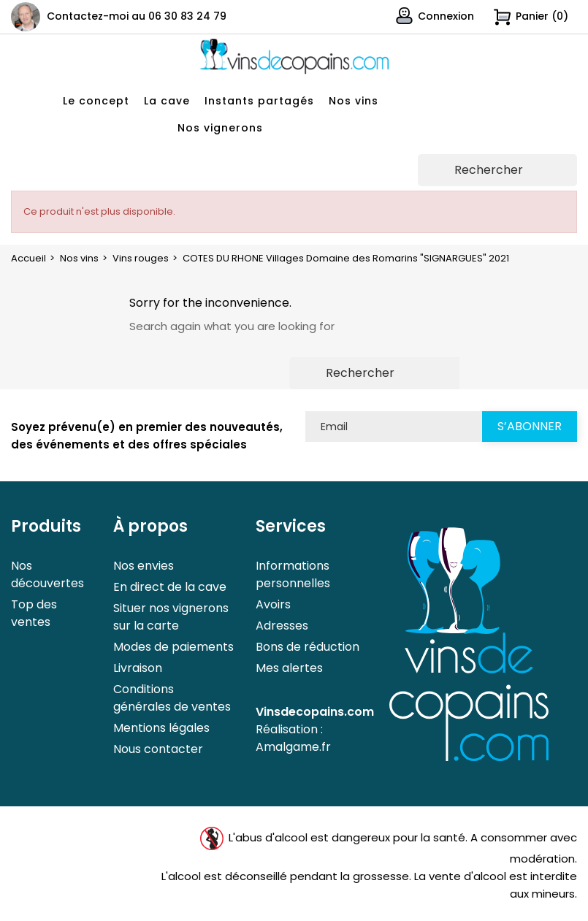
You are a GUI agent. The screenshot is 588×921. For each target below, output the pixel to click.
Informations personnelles (293, 574)
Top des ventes (34, 613)
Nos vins (354, 101)
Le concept (96, 101)
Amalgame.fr (293, 747)
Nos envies (144, 566)
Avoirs (273, 604)
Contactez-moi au (137, 16)
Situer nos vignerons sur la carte (171, 617)
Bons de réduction (308, 647)
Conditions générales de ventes (172, 698)
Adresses (282, 626)
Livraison (138, 668)
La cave (167, 101)
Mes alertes (289, 668)
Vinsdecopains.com (315, 712)
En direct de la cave (170, 587)
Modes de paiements (173, 647)
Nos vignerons (220, 128)
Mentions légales (161, 728)
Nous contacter (158, 749)
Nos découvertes (47, 574)
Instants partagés (259, 101)
